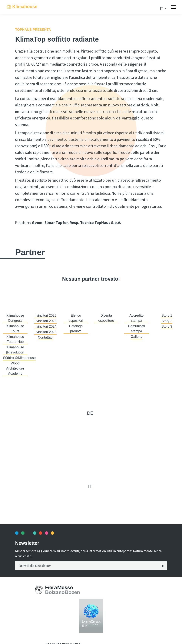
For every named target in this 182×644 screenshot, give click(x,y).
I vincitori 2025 (45, 321)
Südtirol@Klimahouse (19, 358)
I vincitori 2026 (45, 315)
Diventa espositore (106, 318)
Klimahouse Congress (15, 318)
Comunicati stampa (137, 329)
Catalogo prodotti (76, 329)
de (90, 413)
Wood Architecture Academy (15, 368)
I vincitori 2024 (45, 326)
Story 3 (167, 326)
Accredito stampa (136, 318)
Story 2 (167, 321)
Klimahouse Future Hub (15, 339)
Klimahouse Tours (15, 329)
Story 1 (167, 315)
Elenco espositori (76, 318)
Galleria (137, 337)
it (162, 9)
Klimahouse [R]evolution (15, 350)
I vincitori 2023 (45, 332)
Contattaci (46, 337)
